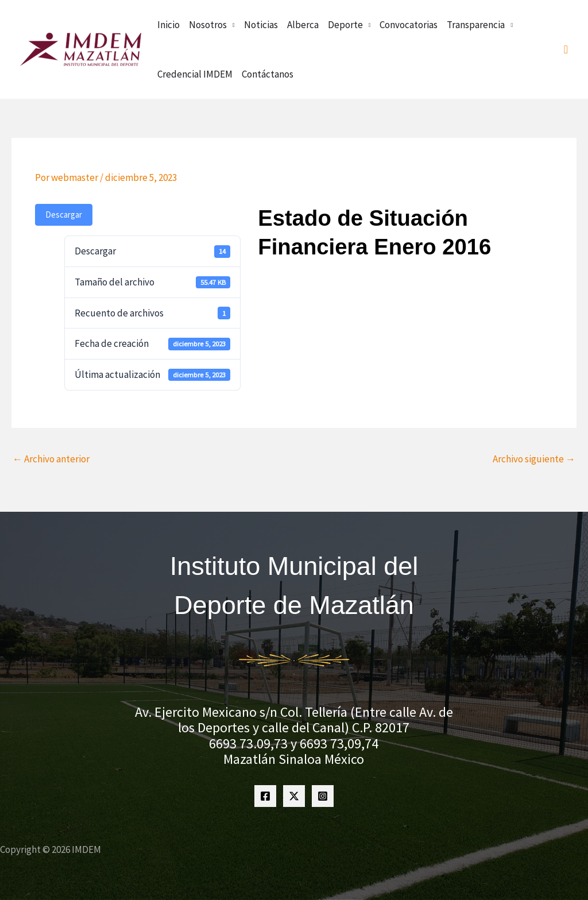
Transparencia (476, 25)
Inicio (169, 25)
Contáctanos (268, 74)
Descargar (64, 215)
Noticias (261, 25)
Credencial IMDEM (195, 74)
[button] (566, 50)
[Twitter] (294, 796)
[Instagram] (323, 796)
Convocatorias (409, 25)
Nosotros (208, 25)
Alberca (303, 25)
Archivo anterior (51, 459)
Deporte (345, 25)
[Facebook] (265, 796)
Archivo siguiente (534, 459)
